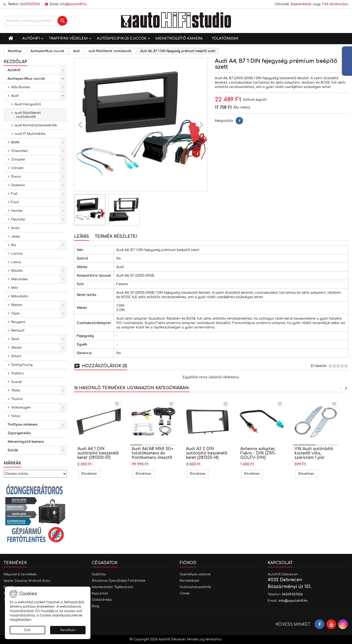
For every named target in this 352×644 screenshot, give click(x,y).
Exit (27, 630)
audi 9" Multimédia (30, 134)
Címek (185, 593)
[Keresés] (35, 21)
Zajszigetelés (19, 433)
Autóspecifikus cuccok (122, 38)
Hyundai (18, 219)
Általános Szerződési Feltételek (119, 581)
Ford (15, 202)
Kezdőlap (15, 62)
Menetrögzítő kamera (179, 38)
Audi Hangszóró (28, 104)
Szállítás (99, 574)
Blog (95, 606)
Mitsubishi (20, 296)
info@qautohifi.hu (73, 4)
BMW (15, 142)
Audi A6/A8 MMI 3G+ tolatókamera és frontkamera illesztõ (153, 453)
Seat (15, 339)
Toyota (17, 399)
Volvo (16, 416)
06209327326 (30, 4)
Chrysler (18, 160)
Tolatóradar (225, 38)
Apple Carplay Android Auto (27, 581)
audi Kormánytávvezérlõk (36, 125)
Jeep (16, 236)
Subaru (17, 373)
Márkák (12, 463)
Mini (15, 288)
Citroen (17, 168)
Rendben (68, 630)
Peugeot (18, 322)
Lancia (17, 254)
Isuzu (16, 228)
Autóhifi (31, 38)
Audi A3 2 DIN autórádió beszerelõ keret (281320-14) (207, 453)
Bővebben (91, 474)
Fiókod (188, 563)
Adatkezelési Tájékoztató (112, 587)
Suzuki (17, 382)
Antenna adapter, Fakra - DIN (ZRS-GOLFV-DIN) (258, 453)
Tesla (16, 390)
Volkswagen (21, 408)
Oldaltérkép (102, 600)
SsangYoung (22, 365)
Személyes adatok (195, 574)
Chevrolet (20, 151)
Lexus (16, 262)
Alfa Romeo (21, 87)
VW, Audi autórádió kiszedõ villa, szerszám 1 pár (314, 453)
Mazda (17, 271)
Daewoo (18, 185)
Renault (18, 331)
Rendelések (189, 581)
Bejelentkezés (301, 4)
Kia (14, 245)
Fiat (14, 194)
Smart (16, 356)
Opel (15, 313)
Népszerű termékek (20, 574)
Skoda (16, 348)
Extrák (13, 450)
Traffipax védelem (68, 38)
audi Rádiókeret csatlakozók (28, 115)
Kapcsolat (100, 593)
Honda (17, 211)
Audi (15, 96)
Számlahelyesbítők (195, 587)
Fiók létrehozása (335, 4)
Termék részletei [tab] (116, 236)
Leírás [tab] (82, 236)
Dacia (16, 177)
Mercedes (20, 279)
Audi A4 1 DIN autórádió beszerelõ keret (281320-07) (98, 453)
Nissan (17, 305)
